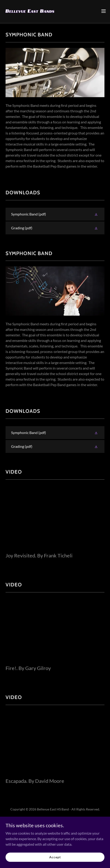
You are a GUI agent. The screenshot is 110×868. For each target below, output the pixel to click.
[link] (30, 11)
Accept (55, 857)
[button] (104, 11)
